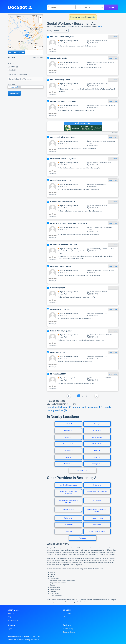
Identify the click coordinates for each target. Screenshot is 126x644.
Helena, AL (97, 451)
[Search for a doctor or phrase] (61, 7)
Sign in (10, 629)
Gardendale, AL (97, 437)
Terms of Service (69, 632)
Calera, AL (68, 457)
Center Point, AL (83, 471)
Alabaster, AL (68, 464)
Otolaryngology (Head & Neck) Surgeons (97, 510)
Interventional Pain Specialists (97, 492)
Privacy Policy (68, 629)
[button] (61, 31)
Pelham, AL (97, 457)
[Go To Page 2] (83, 396)
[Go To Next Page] (96, 396)
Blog (9, 617)
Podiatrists (68, 531)
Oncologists (97, 501)
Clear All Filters (38, 58)
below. (100, 27)
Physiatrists (97, 525)
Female (13, 67)
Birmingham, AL (97, 464)
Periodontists (68, 525)
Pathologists (68, 518)
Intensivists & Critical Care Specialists (68, 493)
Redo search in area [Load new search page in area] (17, 52)
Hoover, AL (97, 424)
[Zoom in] (40, 18)
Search (111, 7)
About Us (11, 613)
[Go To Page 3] (86, 396)
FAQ (65, 617)
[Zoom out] (40, 21)
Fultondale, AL (97, 431)
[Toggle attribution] (10, 47)
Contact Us (67, 613)
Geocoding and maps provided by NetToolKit (24, 636)
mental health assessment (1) (88, 407)
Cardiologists (97, 485)
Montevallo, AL (97, 444)
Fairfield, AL (68, 424)
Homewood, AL (68, 444)
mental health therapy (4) (60, 407)
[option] (27, 87)
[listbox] (25, 87)
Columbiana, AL (68, 451)
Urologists (83, 538)
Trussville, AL (68, 431)
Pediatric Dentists (97, 518)
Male (12, 70)
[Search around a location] (90, 7)
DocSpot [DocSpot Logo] (19, 7)
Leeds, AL (68, 437)
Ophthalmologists (68, 509)
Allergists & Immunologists (68, 485)
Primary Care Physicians (97, 531)
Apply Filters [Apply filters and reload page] (14, 93)
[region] (25, 32)
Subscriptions (13, 620)
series (93, 17)
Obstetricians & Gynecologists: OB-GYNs (68, 502)
